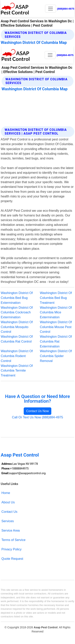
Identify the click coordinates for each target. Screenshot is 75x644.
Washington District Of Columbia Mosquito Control (17, 327)
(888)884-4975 (66, 9)
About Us (8, 502)
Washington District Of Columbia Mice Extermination (56, 312)
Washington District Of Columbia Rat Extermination (56, 341)
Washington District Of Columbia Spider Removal (56, 356)
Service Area (10, 530)
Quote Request (12, 559)
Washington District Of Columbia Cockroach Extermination (17, 312)
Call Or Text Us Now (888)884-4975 (37, 417)
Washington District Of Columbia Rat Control (17, 339)
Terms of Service (13, 540)
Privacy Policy (11, 549)
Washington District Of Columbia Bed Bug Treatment (56, 298)
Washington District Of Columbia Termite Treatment (17, 371)
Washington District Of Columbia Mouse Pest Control (56, 327)
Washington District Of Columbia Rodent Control (17, 356)
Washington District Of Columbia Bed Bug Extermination (17, 298)
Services (8, 521)
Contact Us (9, 512)
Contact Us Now (38, 411)
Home (6, 493)
